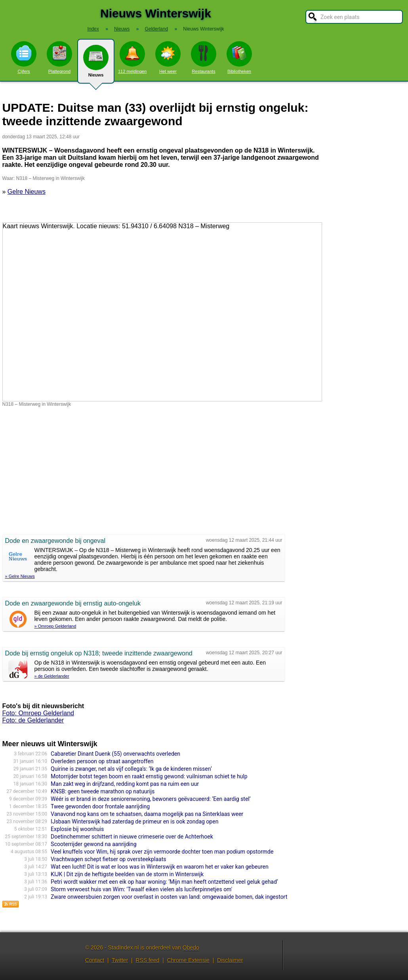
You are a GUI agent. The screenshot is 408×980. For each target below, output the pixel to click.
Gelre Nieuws (27, 192)
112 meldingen (132, 57)
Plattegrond (59, 57)
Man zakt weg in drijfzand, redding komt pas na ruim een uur (125, 784)
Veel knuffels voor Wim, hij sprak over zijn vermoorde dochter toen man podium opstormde (162, 852)
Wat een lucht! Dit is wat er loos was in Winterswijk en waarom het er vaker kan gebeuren (160, 867)
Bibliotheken (239, 57)
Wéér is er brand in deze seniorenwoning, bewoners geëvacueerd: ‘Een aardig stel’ (151, 799)
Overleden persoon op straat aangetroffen (102, 761)
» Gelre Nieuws (20, 576)
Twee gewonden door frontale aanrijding (100, 806)
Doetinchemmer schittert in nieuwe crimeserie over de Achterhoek (132, 837)
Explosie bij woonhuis (77, 829)
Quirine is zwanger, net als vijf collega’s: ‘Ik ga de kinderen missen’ (131, 769)
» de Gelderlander (52, 676)
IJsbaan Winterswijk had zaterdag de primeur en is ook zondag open (134, 821)
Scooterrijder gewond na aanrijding (93, 844)
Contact (95, 960)
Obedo (191, 948)
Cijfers (24, 57)
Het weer (168, 57)
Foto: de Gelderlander (33, 720)
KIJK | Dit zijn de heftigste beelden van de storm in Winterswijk (127, 874)
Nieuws (96, 64)
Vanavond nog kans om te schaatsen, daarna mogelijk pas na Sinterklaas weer (147, 814)
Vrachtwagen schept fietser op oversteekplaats (108, 859)
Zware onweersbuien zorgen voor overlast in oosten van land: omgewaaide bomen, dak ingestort (169, 897)
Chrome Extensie (188, 960)
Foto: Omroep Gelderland (38, 713)
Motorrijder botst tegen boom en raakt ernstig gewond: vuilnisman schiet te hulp (149, 776)
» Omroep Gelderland (55, 626)
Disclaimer (230, 960)
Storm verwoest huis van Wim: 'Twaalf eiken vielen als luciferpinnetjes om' (141, 889)
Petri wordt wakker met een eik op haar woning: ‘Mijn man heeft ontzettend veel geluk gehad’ (164, 882)
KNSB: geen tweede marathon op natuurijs (103, 791)
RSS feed (147, 960)
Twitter (120, 960)
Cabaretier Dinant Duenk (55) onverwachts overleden (115, 754)
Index (93, 29)
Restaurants (204, 57)
